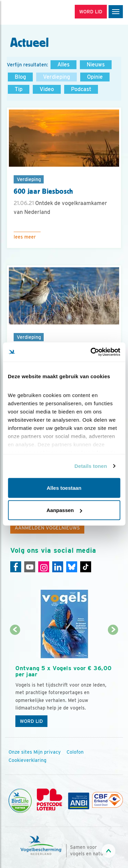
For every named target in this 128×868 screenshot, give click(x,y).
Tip (19, 89)
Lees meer (25, 237)
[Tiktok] (86, 567)
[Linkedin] (58, 567)
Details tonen (91, 466)
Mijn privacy (47, 752)
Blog (20, 77)
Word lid (31, 721)
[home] (34, 12)
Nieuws (96, 65)
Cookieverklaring (27, 760)
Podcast (81, 89)
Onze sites (20, 752)
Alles (63, 65)
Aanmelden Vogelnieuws (47, 528)
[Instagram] (44, 567)
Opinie (95, 77)
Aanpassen (64, 510)
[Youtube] (30, 567)
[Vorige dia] (15, 681)
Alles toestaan (64, 488)
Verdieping (56, 77)
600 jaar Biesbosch (43, 191)
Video (47, 89)
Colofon (75, 752)
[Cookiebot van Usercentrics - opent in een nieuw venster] (91, 352)
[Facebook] (16, 567)
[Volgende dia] (113, 681)
